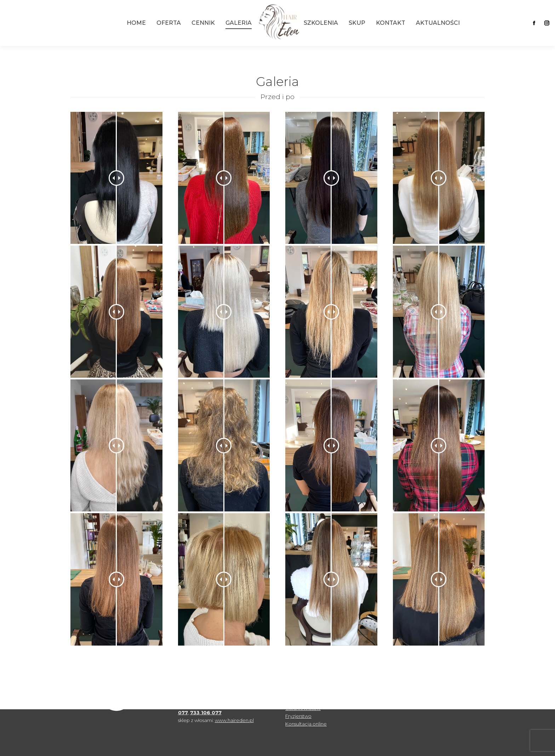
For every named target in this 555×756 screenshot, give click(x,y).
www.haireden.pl (234, 720)
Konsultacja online (306, 724)
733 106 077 (206, 712)
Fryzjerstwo (298, 716)
